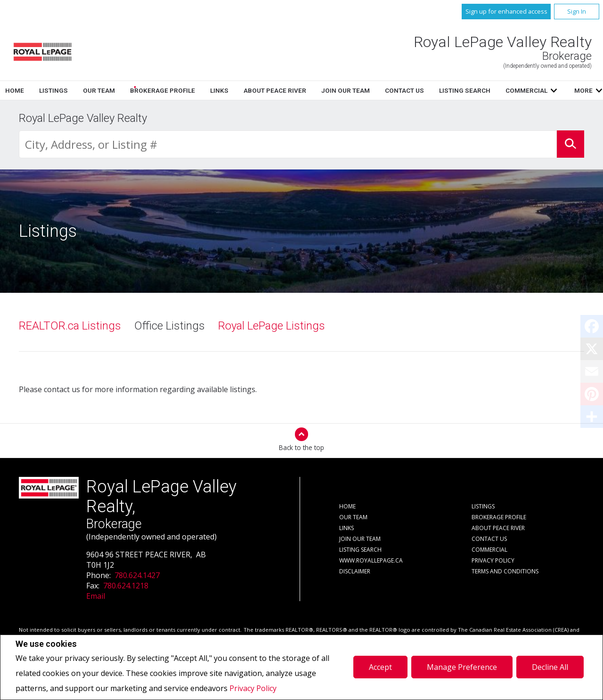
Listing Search (360, 550)
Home (180, 90)
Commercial (489, 550)
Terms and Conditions (505, 571)
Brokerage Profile (328, 90)
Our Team (265, 90)
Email (96, 596)
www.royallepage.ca (371, 560)
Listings (219, 90)
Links (385, 90)
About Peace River (498, 528)
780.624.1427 (137, 575)
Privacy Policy (253, 688)
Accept (380, 667)
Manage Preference (462, 667)
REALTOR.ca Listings (70, 326)
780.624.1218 (126, 586)
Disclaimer (355, 571)
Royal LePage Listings (272, 326)
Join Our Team (360, 539)
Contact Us (489, 539)
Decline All (550, 667)
